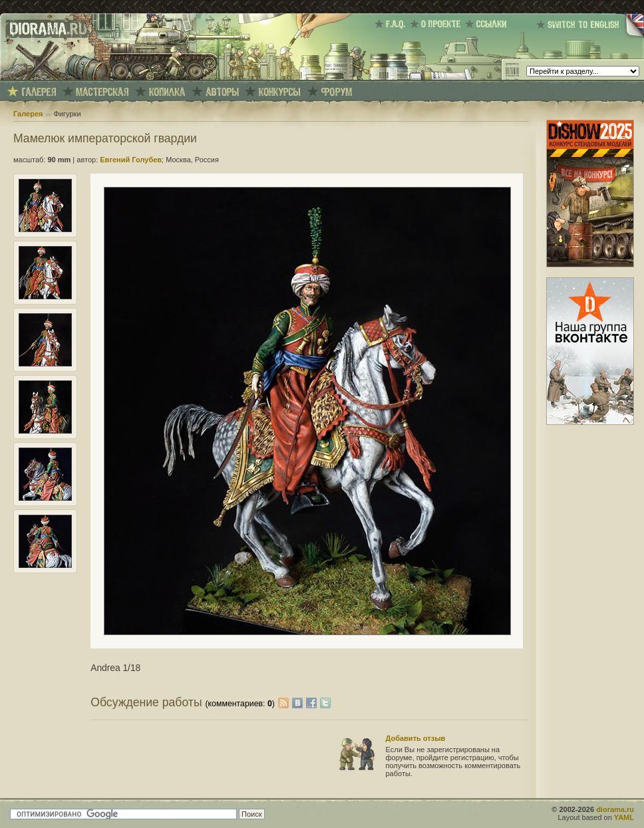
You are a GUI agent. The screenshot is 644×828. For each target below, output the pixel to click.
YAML (624, 817)
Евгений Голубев (131, 160)
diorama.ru (615, 809)
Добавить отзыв (416, 738)
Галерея (28, 114)
